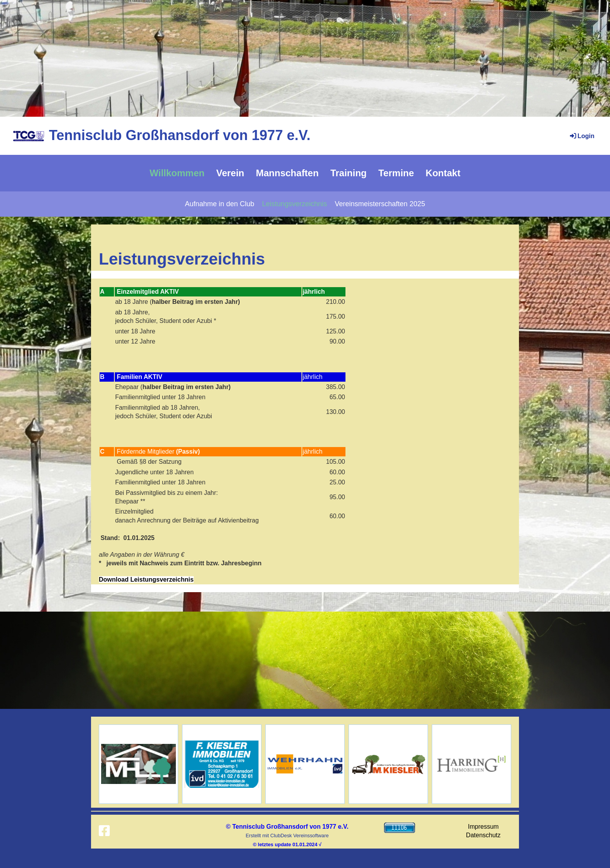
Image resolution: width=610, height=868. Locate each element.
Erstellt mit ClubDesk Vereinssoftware (287, 836)
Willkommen (177, 173)
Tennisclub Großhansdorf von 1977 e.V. (180, 135)
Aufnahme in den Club (219, 204)
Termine (396, 173)
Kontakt (443, 173)
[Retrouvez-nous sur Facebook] (104, 831)
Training (348, 173)
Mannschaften (287, 173)
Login (582, 136)
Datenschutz (483, 835)
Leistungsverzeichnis (294, 204)
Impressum (483, 827)
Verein (230, 173)
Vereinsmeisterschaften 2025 (380, 204)
